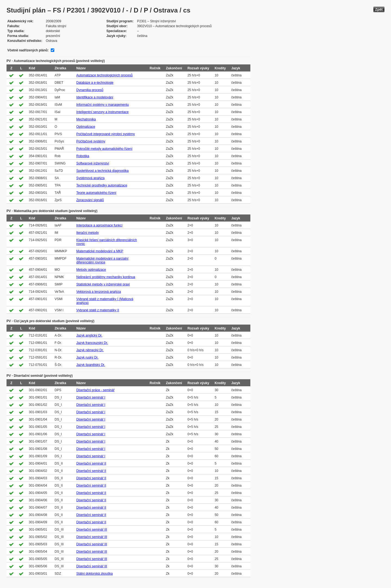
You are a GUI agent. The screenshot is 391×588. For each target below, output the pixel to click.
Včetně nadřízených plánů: (28, 50)
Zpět (379, 9)
